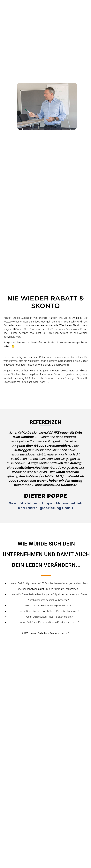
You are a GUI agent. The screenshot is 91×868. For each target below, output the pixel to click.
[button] (4, 470)
